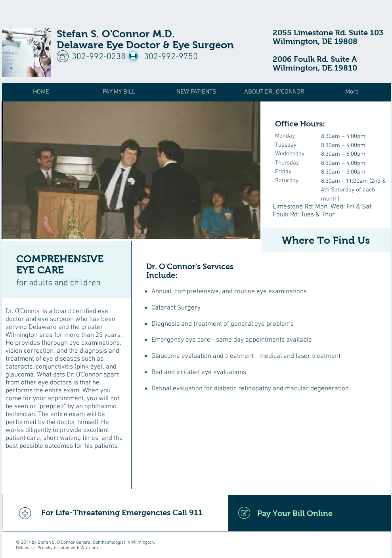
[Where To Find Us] (326, 240)
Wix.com (89, 548)
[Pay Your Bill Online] (310, 513)
